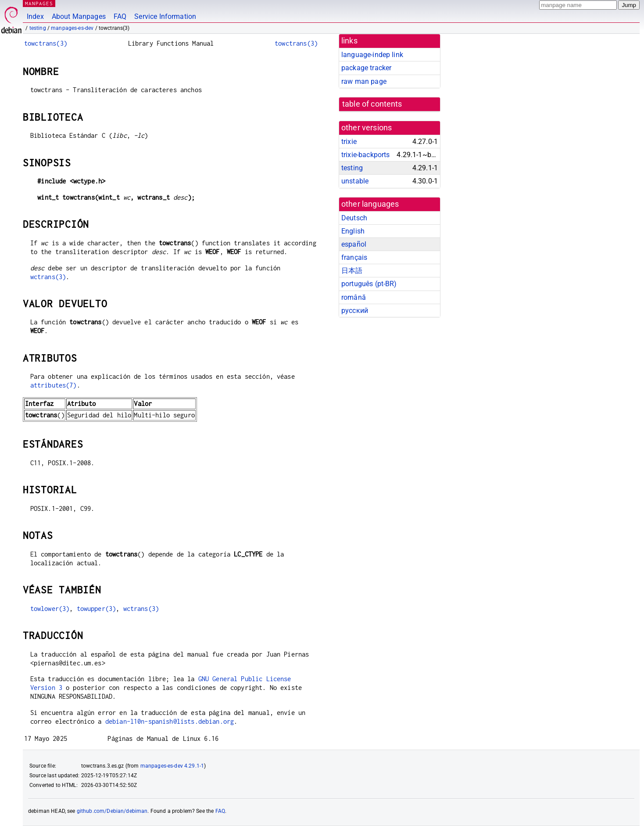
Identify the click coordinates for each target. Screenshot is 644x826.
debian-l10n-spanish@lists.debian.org (170, 721)
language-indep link (372, 55)
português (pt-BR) (369, 284)
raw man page (364, 81)
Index (35, 16)
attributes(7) (54, 385)
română (354, 297)
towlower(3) (50, 609)
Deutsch (354, 218)
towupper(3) (97, 609)
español (354, 244)
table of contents (372, 104)
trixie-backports (365, 155)
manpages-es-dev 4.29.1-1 (172, 766)
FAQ (120, 16)
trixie (349, 142)
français (354, 257)
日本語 (352, 271)
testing (38, 28)
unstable (355, 181)
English (353, 231)
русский (355, 311)
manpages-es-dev (72, 28)
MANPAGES (39, 3)
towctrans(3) (46, 43)
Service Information (165, 16)
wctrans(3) (48, 277)
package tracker (366, 68)
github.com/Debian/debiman (112, 811)
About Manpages (79, 16)
